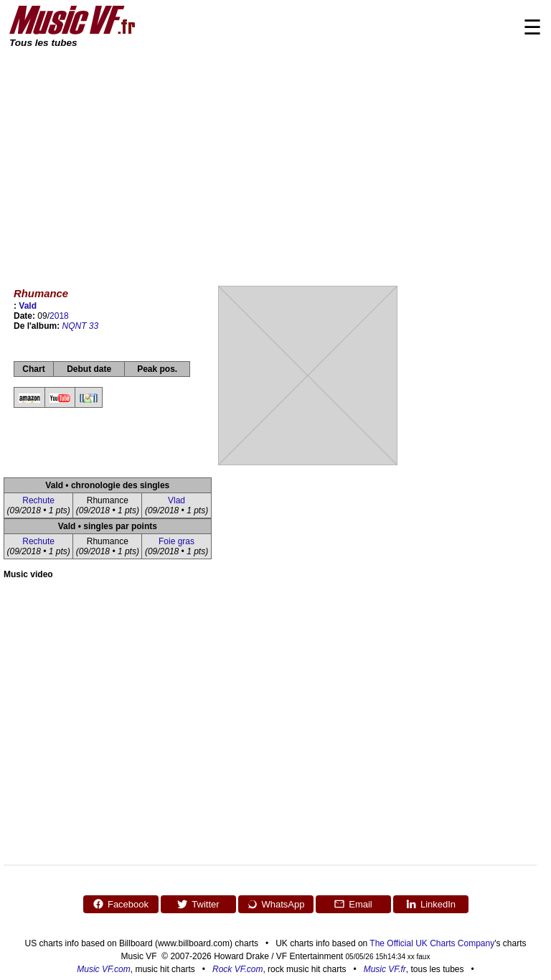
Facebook (121, 904)
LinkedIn (430, 904)
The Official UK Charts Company (432, 943)
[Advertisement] (275, 158)
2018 (59, 316)
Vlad (176, 500)
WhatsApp (276, 904)
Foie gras (176, 541)
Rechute (38, 500)
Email (353, 904)
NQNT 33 (81, 326)
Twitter (198, 904)
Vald (28, 306)
